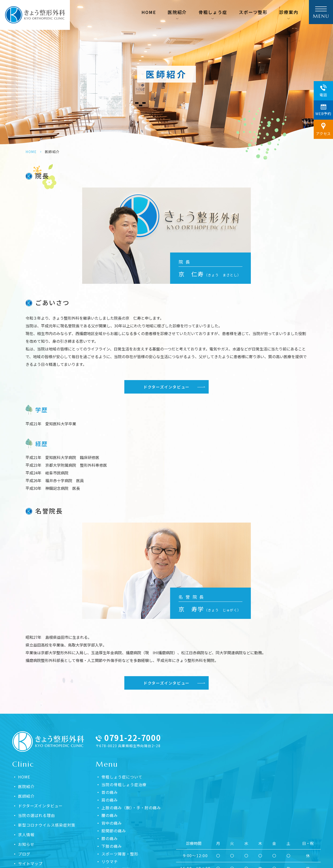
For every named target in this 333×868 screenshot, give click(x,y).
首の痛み (110, 792)
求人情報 (26, 835)
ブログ (24, 854)
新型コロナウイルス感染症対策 (47, 825)
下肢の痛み (112, 846)
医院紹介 (26, 786)
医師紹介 (26, 796)
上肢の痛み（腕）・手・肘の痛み (131, 808)
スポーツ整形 (253, 12)
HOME (149, 12)
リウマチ (110, 862)
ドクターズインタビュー (166, 387)
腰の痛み (110, 815)
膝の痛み (110, 838)
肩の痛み (110, 800)
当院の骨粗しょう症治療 (124, 784)
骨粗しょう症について (122, 777)
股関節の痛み (114, 831)
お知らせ (26, 844)
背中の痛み (112, 823)
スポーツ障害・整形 (120, 854)
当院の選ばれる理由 (37, 815)
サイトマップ (30, 863)
